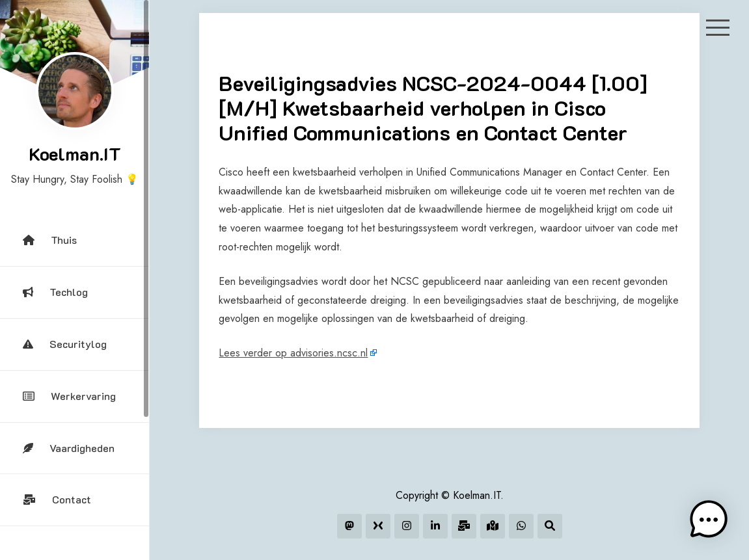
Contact (57, 499)
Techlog (55, 292)
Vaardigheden (69, 448)
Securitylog (65, 344)
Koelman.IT (75, 153)
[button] (709, 520)
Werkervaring (69, 396)
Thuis (50, 240)
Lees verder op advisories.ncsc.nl (293, 353)
